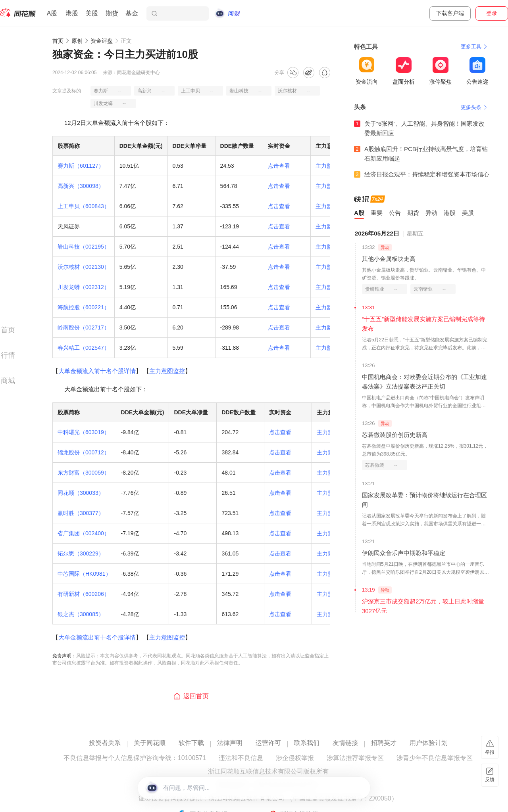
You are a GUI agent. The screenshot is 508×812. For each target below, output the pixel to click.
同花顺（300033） (81, 493)
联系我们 (307, 743)
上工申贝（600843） (84, 206)
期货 (112, 13)
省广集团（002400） (84, 533)
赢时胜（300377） (81, 513)
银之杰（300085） (81, 614)
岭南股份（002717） (84, 327)
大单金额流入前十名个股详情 (97, 371)
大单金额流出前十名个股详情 (97, 637)
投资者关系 (105, 743)
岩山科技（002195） (84, 247)
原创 (77, 41)
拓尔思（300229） (81, 553)
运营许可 (268, 743)
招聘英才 (384, 743)
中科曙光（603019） (84, 432)
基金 (132, 13)
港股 (72, 13)
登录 (492, 13)
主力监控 (327, 166)
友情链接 (345, 743)
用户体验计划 (429, 743)
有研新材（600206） (84, 594)
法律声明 (230, 743)
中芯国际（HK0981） (84, 574)
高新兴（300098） (81, 186)
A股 (52, 13)
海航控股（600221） (84, 307)
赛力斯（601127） (81, 166)
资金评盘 (102, 41)
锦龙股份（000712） (84, 452)
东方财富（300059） (84, 473)
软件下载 (191, 743)
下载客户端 (450, 13)
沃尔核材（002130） (84, 267)
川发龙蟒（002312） (84, 287)
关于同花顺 (150, 743)
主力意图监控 (167, 371)
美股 (92, 13)
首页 (58, 41)
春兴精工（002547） (84, 348)
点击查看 (279, 166)
